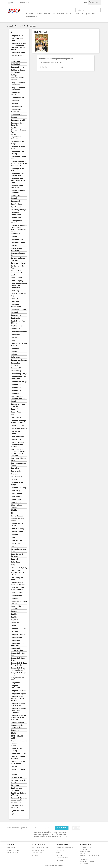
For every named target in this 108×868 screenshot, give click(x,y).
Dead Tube (15, 301)
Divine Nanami (17, 516)
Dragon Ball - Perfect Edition (17, 649)
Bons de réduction (62, 858)
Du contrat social (18, 777)
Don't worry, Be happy (17, 579)
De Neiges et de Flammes (17, 267)
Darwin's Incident (18, 242)
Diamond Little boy (19, 488)
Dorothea (15, 611)
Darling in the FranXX (16, 222)
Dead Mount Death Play (19, 295)
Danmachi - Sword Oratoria (18, 124)
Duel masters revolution (16, 789)
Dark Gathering (17, 204)
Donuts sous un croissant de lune (18, 584)
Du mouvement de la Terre (18, 781)
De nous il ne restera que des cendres (17, 273)
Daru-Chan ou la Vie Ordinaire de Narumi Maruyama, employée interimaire (19, 230)
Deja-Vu (14, 351)
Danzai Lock (16, 195)
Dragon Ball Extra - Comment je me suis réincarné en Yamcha (18, 46)
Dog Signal (15, 546)
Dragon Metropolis (18, 694)
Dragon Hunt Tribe (18, 691)
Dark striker (16, 218)
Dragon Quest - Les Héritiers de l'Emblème (19, 710)
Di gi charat (16, 474)
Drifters (14, 766)
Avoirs (58, 853)
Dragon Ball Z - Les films (18, 674)
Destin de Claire (17, 426)
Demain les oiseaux (19, 360)
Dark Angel (15, 201)
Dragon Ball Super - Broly (19, 659)
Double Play (16, 620)
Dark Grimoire (17, 207)
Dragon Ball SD (17, 36)
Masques (86, 14)
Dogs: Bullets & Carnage (17, 555)
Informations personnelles (64, 847)
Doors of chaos (17, 592)
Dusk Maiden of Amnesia (17, 807)
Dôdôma (14, 535)
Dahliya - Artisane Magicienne (18, 71)
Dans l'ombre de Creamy (17, 153)
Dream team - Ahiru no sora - (19, 742)
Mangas (30, 14)
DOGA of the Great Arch (18, 550)
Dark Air (14, 198)
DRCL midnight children (17, 737)
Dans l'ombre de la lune (18, 158)
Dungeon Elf (16, 803)
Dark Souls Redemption (16, 214)
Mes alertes (59, 860)
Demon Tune (16, 390)
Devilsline (15, 468)
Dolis (13, 565)
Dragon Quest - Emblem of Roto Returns (17, 698)
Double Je (15, 617)
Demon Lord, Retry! (19, 382)
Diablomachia (16, 477)
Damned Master (17, 98)
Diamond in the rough (17, 484)
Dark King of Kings (18, 210)
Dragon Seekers (17, 722)
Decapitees (15, 335)
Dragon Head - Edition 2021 (17, 687)
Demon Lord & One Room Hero (19, 378)
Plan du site (35, 855)
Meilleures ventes (13, 853)
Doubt (13, 626)
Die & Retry (15, 491)
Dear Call (15, 312)
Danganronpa (16, 106)
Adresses (59, 855)
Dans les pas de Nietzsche (17, 186)
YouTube (78, 828)
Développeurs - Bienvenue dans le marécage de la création (18, 452)
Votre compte (62, 844)
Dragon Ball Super (18, 52)
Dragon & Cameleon (19, 635)
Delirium (14, 354)
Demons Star (16, 393)
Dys (12, 814)
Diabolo (14, 480)
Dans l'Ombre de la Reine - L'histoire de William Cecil (19, 164)
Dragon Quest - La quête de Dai (18, 704)
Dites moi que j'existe (16, 506)
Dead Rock (15, 298)
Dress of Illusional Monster (18, 758)
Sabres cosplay (33, 17)
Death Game (16, 315)
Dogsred (14, 559)
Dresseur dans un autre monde (18, 763)
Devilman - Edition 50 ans (18, 459)
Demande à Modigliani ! (16, 364)
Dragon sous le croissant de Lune (18, 726)
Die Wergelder (17, 493)
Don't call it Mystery (19, 568)
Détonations (16, 439)
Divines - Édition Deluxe (17, 520)
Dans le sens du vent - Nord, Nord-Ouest (18, 180)
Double (14, 614)
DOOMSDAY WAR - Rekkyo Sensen (18, 589)
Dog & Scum (16, 543)
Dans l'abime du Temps (17, 143)
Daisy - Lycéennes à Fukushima (19, 84)
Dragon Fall (16, 683)
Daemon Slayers (17, 67)
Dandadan (15, 101)
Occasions (75, 14)
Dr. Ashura (15, 632)
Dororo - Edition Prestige (17, 607)
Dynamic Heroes (17, 811)
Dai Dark (14, 80)
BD (93, 14)
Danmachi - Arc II (18, 120)
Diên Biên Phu (16, 496)
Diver (13, 513)
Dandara (14, 103)
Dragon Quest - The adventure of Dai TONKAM (19, 717)
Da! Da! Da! (15, 64)
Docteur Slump (17, 532)
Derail (13, 401)
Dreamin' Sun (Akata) (16, 750)
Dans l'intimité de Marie (18, 148)
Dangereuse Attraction (16, 110)
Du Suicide (15, 785)
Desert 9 (14, 409)
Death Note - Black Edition (18, 322)
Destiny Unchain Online (17, 432)
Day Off (14, 245)
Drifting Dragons (18, 55)
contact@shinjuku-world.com (87, 862)
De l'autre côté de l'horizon (18, 259)
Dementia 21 (16, 368)
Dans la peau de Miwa (17, 170)
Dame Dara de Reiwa (17, 94)
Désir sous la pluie (18, 418)
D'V (12, 58)
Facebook (74, 828)
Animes (39, 14)
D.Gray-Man (16, 61)
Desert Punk (16, 412)
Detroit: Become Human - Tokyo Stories (18, 444)
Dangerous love (17, 114)
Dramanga (15, 730)
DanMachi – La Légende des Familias (17, 137)
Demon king (16, 371)
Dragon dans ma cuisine (17, 679)
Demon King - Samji (19, 374)
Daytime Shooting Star (18, 254)
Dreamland (15, 754)
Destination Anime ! (19, 429)
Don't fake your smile (17, 40)
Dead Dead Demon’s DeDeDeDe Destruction (19, 286)
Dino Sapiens (16, 502)
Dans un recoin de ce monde (18, 191)
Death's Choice (17, 326)
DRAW (13, 733)
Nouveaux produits (14, 850)
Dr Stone (14, 629)
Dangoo (14, 117)
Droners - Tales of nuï (18, 770)
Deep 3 (14, 340)
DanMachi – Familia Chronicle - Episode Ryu (19, 130)
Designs (14, 415)
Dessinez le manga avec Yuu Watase (18, 422)
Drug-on (14, 774)
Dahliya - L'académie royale (18, 76)
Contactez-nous (37, 853)
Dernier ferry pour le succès (18, 405)
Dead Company (17, 281)
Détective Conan (18, 436)
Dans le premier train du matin (17, 174)
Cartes (47, 14)
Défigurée (15, 348)
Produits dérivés (60, 14)
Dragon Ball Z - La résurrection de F (18, 669)
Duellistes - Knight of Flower (18, 794)
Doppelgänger (17, 595)
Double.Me (15, 623)
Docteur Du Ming (18, 529)
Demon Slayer (17, 387)
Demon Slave (16, 385)
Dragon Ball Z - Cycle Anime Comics (19, 664)
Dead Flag (15, 291)
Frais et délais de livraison (40, 847)
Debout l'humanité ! (19, 332)
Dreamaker (16, 746)
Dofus (13, 537)
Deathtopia (15, 329)
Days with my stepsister (16, 249)
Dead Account (16, 278)
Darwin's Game (17, 239)
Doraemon (15, 598)
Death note (15, 318)
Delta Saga (15, 357)
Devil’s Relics (16, 471)
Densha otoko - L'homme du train (18, 397)
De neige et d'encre (19, 263)
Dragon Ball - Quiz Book (18, 654)
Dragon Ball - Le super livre (17, 644)
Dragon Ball (16, 640)
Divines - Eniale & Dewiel (18, 525)
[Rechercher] (88, 10)
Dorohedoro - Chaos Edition (19, 602)
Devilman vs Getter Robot (19, 464)
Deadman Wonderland (16, 305)
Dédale (14, 338)
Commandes (60, 850)
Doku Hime (15, 562)
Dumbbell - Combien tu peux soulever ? (19, 799)
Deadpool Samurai (18, 309)
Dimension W (16, 499)
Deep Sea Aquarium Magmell (19, 344)
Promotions (11, 847)
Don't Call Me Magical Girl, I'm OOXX (17, 573)
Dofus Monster (17, 540)
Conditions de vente (38, 850)
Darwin (14, 237)
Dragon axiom (17, 637)
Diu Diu (14, 510)
